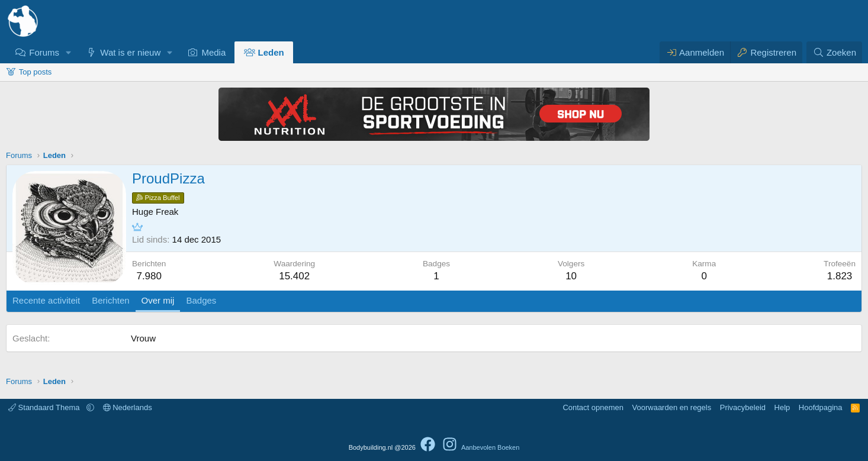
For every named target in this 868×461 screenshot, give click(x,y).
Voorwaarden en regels (672, 407)
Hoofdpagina (821, 407)
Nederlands (128, 407)
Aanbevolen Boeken (490, 447)
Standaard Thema (45, 407)
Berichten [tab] (110, 300)
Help (782, 407)
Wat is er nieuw (130, 52)
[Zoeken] (834, 52)
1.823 (840, 276)
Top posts (36, 72)
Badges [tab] (201, 300)
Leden (271, 52)
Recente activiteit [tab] (46, 300)
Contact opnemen (593, 407)
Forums (44, 52)
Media (213, 52)
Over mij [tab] (158, 300)
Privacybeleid (743, 407)
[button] (69, 52)
